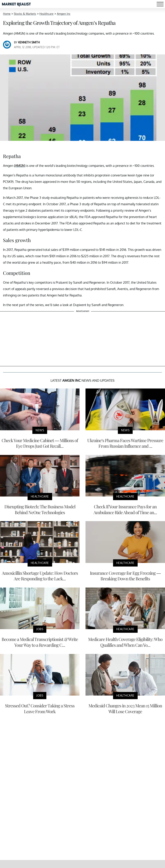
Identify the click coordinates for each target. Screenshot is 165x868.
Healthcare (46, 14)
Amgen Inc (64, 14)
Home (7, 14)
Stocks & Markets (25, 14)
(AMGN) (20, 166)
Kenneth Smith (29, 42)
